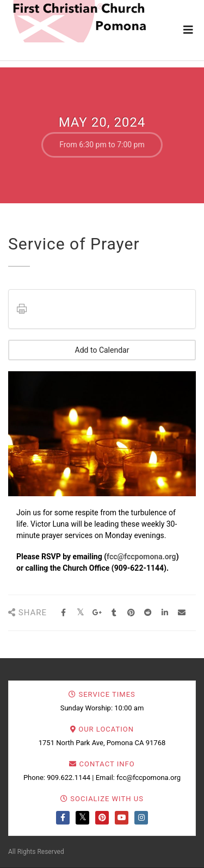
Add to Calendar (102, 350)
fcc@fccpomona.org (141, 557)
